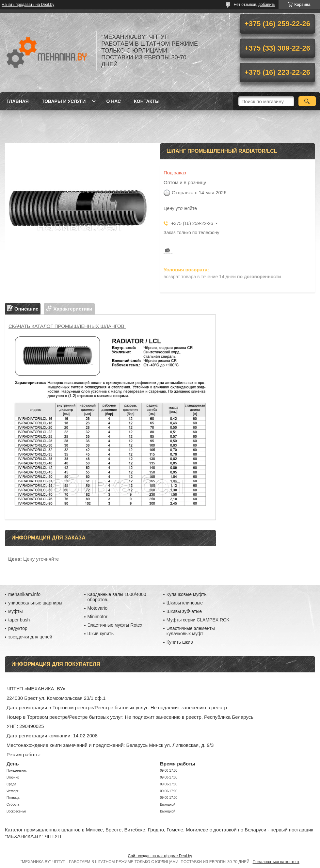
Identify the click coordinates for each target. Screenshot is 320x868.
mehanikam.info (24, 594)
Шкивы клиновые (185, 603)
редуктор (18, 628)
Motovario (97, 608)
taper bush (19, 620)
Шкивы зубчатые (184, 611)
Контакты (147, 101)
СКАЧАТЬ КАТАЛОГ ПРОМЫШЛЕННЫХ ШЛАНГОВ (67, 326)
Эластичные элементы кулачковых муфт (191, 631)
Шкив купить (101, 634)
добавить (267, 5)
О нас (113, 101)
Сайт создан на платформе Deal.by (160, 856)
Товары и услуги (64, 101)
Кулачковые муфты (187, 594)
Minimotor (97, 617)
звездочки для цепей (30, 637)
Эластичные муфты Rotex (115, 625)
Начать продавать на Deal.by (28, 5)
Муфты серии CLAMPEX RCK (198, 620)
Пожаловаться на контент (276, 862)
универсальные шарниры (35, 603)
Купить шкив (180, 642)
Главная (18, 101)
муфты (15, 611)
